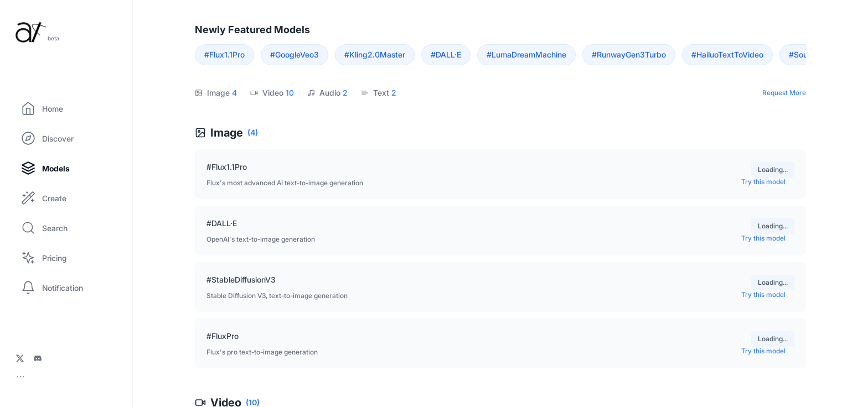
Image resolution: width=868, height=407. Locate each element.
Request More (784, 93)
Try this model (768, 182)
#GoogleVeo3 (294, 54)
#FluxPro (223, 336)
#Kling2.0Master (375, 54)
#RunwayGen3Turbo (629, 54)
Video (272, 93)
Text (379, 93)
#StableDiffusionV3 (241, 280)
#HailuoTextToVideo (727, 54)
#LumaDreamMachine (526, 54)
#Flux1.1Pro (224, 54)
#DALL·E (446, 54)
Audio (327, 93)
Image (216, 93)
